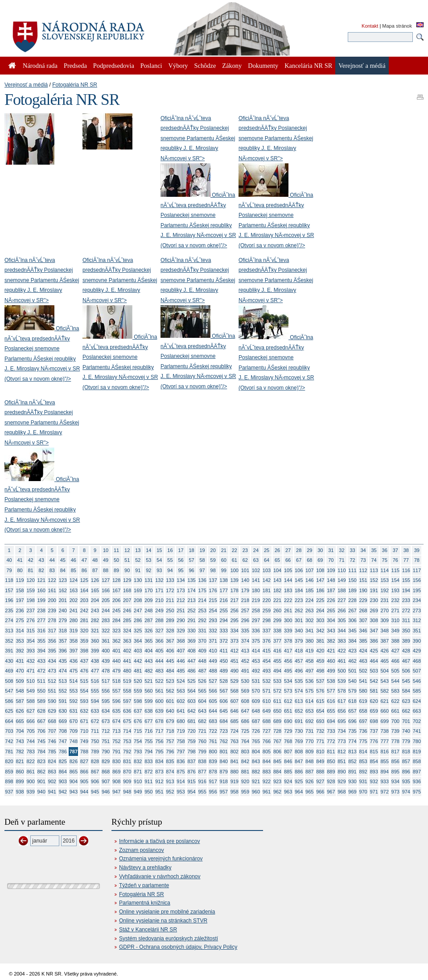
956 (213, 792)
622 (395, 701)
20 (213, 550)
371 (213, 641)
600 (159, 701)
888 (320, 772)
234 (417, 600)
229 (363, 600)
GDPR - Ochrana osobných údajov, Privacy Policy (178, 947)
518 (116, 681)
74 (374, 560)
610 (267, 701)
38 (406, 550)
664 (9, 721)
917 (213, 781)
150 (352, 580)
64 (267, 560)
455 (277, 661)
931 (363, 781)
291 (191, 620)
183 (288, 590)
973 (395, 792)
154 (395, 580)
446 (181, 661)
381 (320, 641)
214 (202, 600)
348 (385, 631)
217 (235, 600)
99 (224, 570)
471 (30, 671)
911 (148, 781)
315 (30, 631)
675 (127, 721)
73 (363, 560)
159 (30, 590)
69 (320, 560)
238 (41, 610)
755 (148, 741)
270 (385, 610)
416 (277, 651)
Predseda (75, 66)
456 (288, 661)
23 (245, 550)
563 (181, 691)
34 (363, 550)
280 (74, 620)
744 (30, 741)
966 (320, 792)
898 (9, 781)
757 (170, 741)
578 (342, 691)
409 (202, 651)
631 (74, 711)
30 (320, 550)
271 (395, 610)
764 (245, 741)
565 (202, 691)
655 (331, 711)
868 (106, 772)
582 (385, 691)
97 (202, 570)
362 (116, 641)
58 (202, 560)
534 (288, 681)
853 (363, 761)
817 (395, 752)
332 (213, 631)
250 (170, 610)
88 (106, 570)
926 (309, 781)
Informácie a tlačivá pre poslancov (159, 841)
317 (52, 631)
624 (417, 701)
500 (342, 671)
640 (170, 711)
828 (95, 761)
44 (52, 560)
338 (277, 631)
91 (138, 570)
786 (63, 752)
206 (116, 600)
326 (148, 631)
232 (395, 600)
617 (342, 701)
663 (417, 711)
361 (106, 641)
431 (20, 661)
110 (342, 570)
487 (202, 671)
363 (127, 641)
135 (191, 580)
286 (138, 620)
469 (9, 671)
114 (385, 570)
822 (30, 761)
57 (191, 560)
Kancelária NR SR (308, 66)
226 (331, 600)
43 (41, 560)
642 (191, 711)
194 (406, 590)
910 (138, 781)
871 (138, 772)
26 (277, 550)
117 (417, 570)
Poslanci (151, 66)
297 (256, 620)
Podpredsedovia (114, 66)
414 (256, 651)
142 (267, 580)
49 (106, 560)
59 (213, 560)
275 (20, 620)
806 (277, 752)
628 (41, 711)
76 (395, 560)
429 (417, 651)
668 (52, 721)
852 (352, 761)
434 (52, 661)
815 (374, 752)
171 (159, 590)
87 (95, 570)
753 (127, 741)
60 (224, 560)
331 (202, 631)
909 (127, 781)
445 (170, 661)
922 (267, 781)
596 (116, 701)
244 (106, 610)
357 (63, 641)
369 (191, 641)
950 (148, 792)
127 (106, 580)
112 (363, 570)
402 (127, 651)
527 (213, 681)
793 (138, 752)
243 (95, 610)
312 (417, 620)
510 (30, 681)
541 (363, 681)
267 (352, 610)
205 (106, 600)
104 (277, 570)
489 (224, 671)
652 (299, 711)
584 (406, 691)
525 (191, 681)
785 (52, 752)
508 (9, 681)
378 (288, 641)
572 (277, 691)
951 (159, 792)
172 (170, 590)
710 (84, 731)
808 (299, 752)
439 (106, 661)
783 (30, 752)
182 (277, 590)
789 (95, 752)
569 (245, 691)
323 (116, 631)
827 (84, 761)
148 (331, 580)
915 (191, 781)
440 (116, 661)
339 (288, 631)
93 (159, 570)
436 (74, 661)
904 (74, 781)
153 (385, 580)
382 (331, 641)
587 (20, 701)
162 (63, 590)
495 (288, 671)
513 (63, 681)
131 (148, 580)
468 (417, 661)
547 (9, 691)
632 (84, 711)
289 (170, 620)
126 (95, 580)
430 (9, 661)
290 (181, 620)
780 (417, 741)
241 (74, 610)
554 (84, 691)
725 (245, 731)
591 (63, 701)
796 (170, 752)
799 (202, 752)
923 (277, 781)
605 (213, 701)
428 (406, 651)
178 (235, 590)
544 (395, 681)
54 (159, 560)
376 (267, 641)
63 (256, 560)
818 (406, 752)
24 (256, 550)
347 (374, 631)
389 (406, 641)
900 (30, 781)
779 (406, 741)
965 (309, 792)
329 (181, 631)
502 (363, 671)
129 (127, 580)
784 (41, 752)
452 (245, 661)
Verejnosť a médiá (26, 85)
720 (191, 731)
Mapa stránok (397, 26)
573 (288, 691)
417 (288, 651)
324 (127, 631)
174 (191, 590)
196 (9, 600)
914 (181, 781)
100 (235, 570)
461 (342, 661)
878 (213, 772)
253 (202, 610)
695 (342, 721)
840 (224, 761)
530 (245, 681)
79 (9, 570)
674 (116, 721)
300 (288, 620)
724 (235, 731)
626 (20, 711)
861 (30, 772)
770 (309, 741)
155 (406, 580)
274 (9, 620)
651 (288, 711)
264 (320, 610)
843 (256, 761)
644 (213, 711)
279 (63, 620)
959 (245, 792)
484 (170, 671)
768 (288, 741)
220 (267, 600)
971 (374, 792)
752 (116, 741)
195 (417, 590)
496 (299, 671)
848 (309, 761)
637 (138, 711)
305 (342, 620)
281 (84, 620)
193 (395, 590)
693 (320, 721)
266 (342, 610)
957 (224, 792)
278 (52, 620)
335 (245, 631)
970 (363, 792)
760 (202, 741)
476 (84, 671)
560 (148, 691)
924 (288, 781)
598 (138, 701)
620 (374, 701)
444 (159, 661)
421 (331, 651)
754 (138, 741)
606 (224, 701)
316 (41, 631)
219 (256, 600)
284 (116, 620)
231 (385, 600)
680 (181, 721)
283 (106, 620)
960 (256, 792)
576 (320, 691)
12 (127, 550)
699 (385, 721)
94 (170, 570)
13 (138, 550)
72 (352, 560)
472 (41, 671)
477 (95, 671)
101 (245, 570)
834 (159, 761)
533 (277, 681)
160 (41, 590)
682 (202, 721)
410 (213, 651)
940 (41, 792)
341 (309, 631)
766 (267, 741)
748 (74, 741)
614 (309, 701)
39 (417, 550)
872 (148, 772)
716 (148, 731)
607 (235, 701)
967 (331, 792)
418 (299, 651)
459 (320, 661)
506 (406, 671)
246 (127, 610)
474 (63, 671)
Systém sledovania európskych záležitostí (169, 938)
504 (385, 671)
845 (277, 761)
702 (417, 721)
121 (41, 580)
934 (395, 781)
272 (406, 610)
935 (406, 781)
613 (299, 701)
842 (245, 761)
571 (267, 691)
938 (20, 792)
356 (52, 641)
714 (127, 731)
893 (374, 772)
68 (309, 560)
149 (342, 580)
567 (224, 691)
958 (235, 792)
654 (320, 711)
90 (127, 570)
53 (148, 560)
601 (170, 701)
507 (417, 671)
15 (159, 550)
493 (267, 671)
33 (352, 550)
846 (288, 761)
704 (20, 731)
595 (106, 701)
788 (84, 752)
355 (41, 641)
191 (374, 590)
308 (374, 620)
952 (170, 792)
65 (277, 560)
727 (267, 731)
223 (299, 600)
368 (181, 641)
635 (116, 711)
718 (170, 731)
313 (9, 631)
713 (116, 731)
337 (267, 631)
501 (352, 671)
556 (106, 691)
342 (320, 631)
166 (106, 590)
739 (395, 731)
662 (406, 711)
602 (181, 701)
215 (213, 600)
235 (9, 610)
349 (395, 631)
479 (116, 671)
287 (148, 620)
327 (159, 631)
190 (363, 590)
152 (374, 580)
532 (267, 681)
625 (9, 711)
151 (363, 580)
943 (74, 792)
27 (288, 550)
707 (52, 731)
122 (52, 580)
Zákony (232, 66)
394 (41, 651)
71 (342, 560)
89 (116, 570)
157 (9, 590)
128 (116, 580)
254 (213, 610)
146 (309, 580)
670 (74, 721)
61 (235, 560)
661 (395, 711)
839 (213, 761)
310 (395, 620)
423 (352, 651)
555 (95, 691)
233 (406, 600)
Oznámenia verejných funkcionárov (161, 859)
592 (74, 701)
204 (95, 600)
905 (84, 781)
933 (385, 781)
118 (9, 580)
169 (138, 590)
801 (224, 752)
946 (106, 792)
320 (84, 631)
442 (138, 661)
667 (41, 721)
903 (63, 781)
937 (9, 792)
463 (363, 661)
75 (385, 560)
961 (267, 792)
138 (224, 580)
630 (63, 711)
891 (352, 772)
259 (267, 610)
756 (159, 741)
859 (9, 772)
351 (417, 631)
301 (299, 620)
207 (127, 600)
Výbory (178, 66)
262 (299, 610)
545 (406, 681)
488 (213, 671)
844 (267, 761)
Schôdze (205, 66)
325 (138, 631)
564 (191, 691)
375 (256, 641)
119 (20, 580)
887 (309, 772)
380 (309, 641)
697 (363, 721)
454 (267, 661)
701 (406, 721)
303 (320, 620)
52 (138, 560)
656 (342, 711)
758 (181, 741)
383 (342, 641)
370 (202, 641)
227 (342, 600)
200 (52, 600)
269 (374, 610)
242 (84, 610)
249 (159, 610)
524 (181, 681)
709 (74, 731)
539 (342, 681)
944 (84, 792)
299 (277, 620)
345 (352, 631)
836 (181, 761)
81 (31, 570)
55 (170, 560)
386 (374, 641)
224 (309, 600)
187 (331, 590)
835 (170, 761)
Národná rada (40, 66)
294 (224, 620)
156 (417, 580)
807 (288, 752)
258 (256, 610)
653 (309, 711)
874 (170, 772)
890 (342, 772)
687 (256, 721)
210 (159, 600)
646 (235, 711)
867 (95, 772)
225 (320, 600)
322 (106, 631)
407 (181, 651)
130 (138, 580)
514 (74, 681)
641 (181, 711)
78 (417, 560)
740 (406, 731)
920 (245, 781)
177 (224, 590)
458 (309, 661)
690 (288, 721)
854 (374, 761)
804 (256, 752)
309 (385, 620)
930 (352, 781)
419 (309, 651)
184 (299, 590)
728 (277, 731)
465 (385, 661)
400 (106, 651)
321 (95, 631)
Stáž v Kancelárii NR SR (148, 930)
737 (374, 731)
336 (256, 631)
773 (342, 741)
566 (213, 691)
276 (30, 620)
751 (106, 741)
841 (235, 761)
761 (213, 741)
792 (127, 752)
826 (74, 761)
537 (320, 681)
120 (30, 580)
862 (41, 772)
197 (20, 600)
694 (331, 721)
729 (288, 731)
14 (148, 550)
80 (20, 570)
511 (41, 681)
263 (309, 610)
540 (352, 681)
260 (277, 610)
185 (309, 590)
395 (52, 651)
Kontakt (370, 26)
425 (374, 651)
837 (191, 761)
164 (84, 590)
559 (138, 691)
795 (159, 752)
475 (74, 671)
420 (320, 651)
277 (41, 620)
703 (9, 731)
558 (127, 691)
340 (299, 631)
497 (309, 671)
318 (63, 631)
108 (320, 570)
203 (84, 600)
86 (84, 570)
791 (116, 752)
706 (41, 731)
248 (148, 610)
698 (374, 721)
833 (148, 761)
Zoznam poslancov (142, 850)
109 (331, 570)
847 (299, 761)
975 (417, 792)
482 (148, 671)
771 (320, 741)
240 (63, 610)
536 (309, 681)
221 (277, 600)
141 (256, 580)
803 (245, 752)
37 (395, 550)
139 (235, 580)
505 (395, 671)
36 (385, 550)
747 (63, 741)
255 (224, 610)
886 (299, 772)
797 (181, 752)
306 (352, 620)
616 (331, 701)
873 (159, 772)
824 (52, 761)
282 (95, 620)
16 (170, 550)
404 (148, 651)
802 (235, 752)
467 (406, 661)
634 (106, 711)
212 (181, 600)
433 (41, 661)
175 (202, 590)
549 (30, 691)
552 (63, 691)
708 (63, 731)
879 (224, 772)
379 (299, 641)
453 (256, 661)
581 (374, 691)
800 (213, 752)
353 (20, 641)
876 (191, 772)
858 (417, 761)
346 (363, 631)
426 (385, 651)
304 (331, 620)
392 (20, 651)
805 (267, 752)
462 (352, 661)
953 (181, 792)
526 (202, 681)
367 (170, 641)
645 (224, 711)
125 (84, 580)
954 (191, 792)
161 (52, 590)
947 (116, 792)
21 (224, 550)
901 (41, 781)
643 (202, 711)
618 (352, 701)
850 (331, 761)
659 (374, 711)
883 (267, 772)
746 (52, 741)
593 (84, 701)
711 (95, 731)
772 (331, 741)
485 (181, 671)
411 (224, 651)
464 (374, 661)
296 (245, 620)
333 (224, 631)
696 (352, 721)
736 (363, 731)
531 (256, 681)
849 (320, 761)
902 (52, 781)
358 (74, 641)
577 (331, 691)
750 (95, 741)
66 (288, 560)
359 (84, 641)
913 (170, 781)
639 (159, 711)
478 (106, 671)
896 (406, 772)
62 (245, 560)
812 (342, 752)
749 (84, 741)
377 (277, 641)
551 (52, 691)
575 (309, 691)
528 (224, 681)
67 (299, 560)
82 (41, 570)
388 (395, 641)
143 (277, 580)
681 (191, 721)
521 (148, 681)
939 (30, 792)
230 (374, 600)
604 (202, 701)
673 (106, 721)
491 (245, 671)
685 (235, 721)
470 (20, 671)
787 (74, 752)
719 (181, 731)
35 (374, 550)
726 (256, 731)
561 (159, 691)
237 (30, 610)
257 (245, 610)
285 (127, 620)
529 (235, 681)
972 (385, 792)
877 (202, 772)
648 (256, 711)
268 (363, 610)
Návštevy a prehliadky (145, 868)
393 (30, 651)
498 (320, 671)
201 (63, 600)
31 (331, 550)
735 (352, 731)
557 (116, 691)
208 (138, 600)
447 (191, 661)
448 (202, 661)
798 (191, 752)
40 (9, 560)
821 (20, 761)
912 (159, 781)
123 (63, 580)
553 (74, 691)
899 (20, 781)
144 (288, 580)
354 (30, 641)
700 (395, 721)
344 (342, 631)
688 (267, 721)
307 (363, 620)
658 (363, 711)
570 (256, 691)
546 (417, 681)
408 (191, 651)
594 (95, 701)
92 (148, 570)
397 (74, 651)
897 (417, 772)
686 (245, 721)
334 (235, 631)
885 (288, 772)
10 (106, 550)
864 (63, 772)
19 (202, 550)
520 (138, 681)
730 (299, 731)
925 (299, 781)
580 (363, 691)
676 (138, 721)
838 (202, 761)
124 (74, 580)
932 (374, 781)
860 (20, 772)
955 (202, 792)
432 (30, 661)
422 (342, 651)
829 (106, 761)
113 (374, 570)
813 (352, 752)
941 (52, 792)
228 (352, 600)
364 (138, 641)
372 (224, 641)
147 (320, 580)
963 (288, 792)
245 (116, 610)
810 (320, 752)
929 (342, 781)
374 (245, 641)
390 (417, 641)
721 (202, 731)
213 (191, 600)
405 (159, 651)
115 (395, 570)
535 (299, 681)
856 (395, 761)
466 (395, 661)
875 (181, 772)
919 (235, 781)
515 (84, 681)
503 (374, 671)
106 (299, 570)
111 (352, 570)
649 (267, 711)
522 (159, 681)
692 (309, 721)
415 (267, 651)
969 (352, 792)
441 (127, 661)
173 (181, 590)
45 (63, 560)
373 (235, 641)
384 (352, 641)
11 (116, 550)
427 (395, 651)
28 (299, 550)
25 (267, 550)
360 (95, 641)
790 (106, 752)
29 (309, 550)
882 (256, 772)
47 (84, 560)
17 (181, 550)
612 (288, 701)
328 (170, 631)
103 (267, 570)
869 (116, 772)
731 (309, 731)
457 (299, 661)
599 (148, 701)
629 (52, 711)
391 (9, 651)
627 (30, 711)
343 (331, 631)
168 (127, 590)
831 (127, 761)
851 (342, 761)
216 (224, 600)
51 (127, 560)
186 (320, 590)
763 (235, 741)
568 (235, 691)
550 (41, 691)
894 (385, 772)
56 (181, 560)
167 (116, 590)
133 (170, 580)
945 (95, 792)
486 (191, 671)
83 (52, 570)
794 (148, 752)
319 (74, 631)
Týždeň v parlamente (144, 885)
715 (138, 731)
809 (309, 752)
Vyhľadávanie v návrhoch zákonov (160, 876)
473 (52, 671)
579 (352, 691)
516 (95, 681)
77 (406, 560)
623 (406, 701)
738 (385, 731)
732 (320, 731)
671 (84, 721)
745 (41, 741)
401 (116, 651)
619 (363, 701)
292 (202, 620)
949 (138, 792)
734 (342, 731)
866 (84, 772)
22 (235, 550)
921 (256, 781)
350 (406, 631)
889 (331, 772)
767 (277, 741)
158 (20, 590)
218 (245, 600)
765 (256, 741)
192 (385, 590)
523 (170, 681)
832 (138, 761)
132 (159, 580)
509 (20, 681)
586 (9, 701)
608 (245, 701)
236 (20, 610)
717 (159, 731)
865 (74, 772)
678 (159, 721)
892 (363, 772)
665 (20, 721)
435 (63, 661)
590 (52, 701)
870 (127, 772)
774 (352, 741)
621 (385, 701)
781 (9, 752)
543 (385, 681)
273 (417, 610)
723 (224, 731)
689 (277, 721)
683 (213, 721)
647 (245, 711)
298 (267, 620)
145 (299, 580)
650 (277, 711)
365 (148, 641)
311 (406, 620)
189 (352, 590)
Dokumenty (263, 66)
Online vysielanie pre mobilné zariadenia (167, 912)
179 (245, 590)
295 (235, 620)
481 (138, 671)
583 (395, 691)
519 (127, 681)
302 (309, 620)
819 (417, 752)
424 (363, 651)
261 (288, 610)
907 (106, 781)
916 (202, 781)
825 (63, 761)
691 (299, 721)
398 (84, 651)
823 (41, 761)
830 (116, 761)
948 (127, 792)
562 (170, 691)
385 (363, 641)
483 (159, 671)
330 (191, 631)
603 (191, 701)
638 (148, 711)
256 (235, 610)
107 (309, 570)
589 (41, 701)
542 (374, 681)
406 (170, 651)
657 (352, 711)
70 (331, 560)
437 (84, 661)
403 (138, 651)
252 (191, 610)
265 (331, 610)
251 (181, 610)
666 (30, 721)
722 (213, 731)
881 (245, 772)
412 (235, 651)
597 (127, 701)
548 (20, 691)
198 (30, 600)
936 (417, 781)
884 (277, 772)
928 (331, 781)
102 (256, 570)
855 (385, 761)
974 (406, 792)
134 (181, 580)
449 (213, 661)
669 (63, 721)
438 (95, 661)
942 (63, 792)
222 (288, 600)
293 (213, 620)
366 (159, 641)
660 (385, 711)
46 (74, 560)
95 (181, 570)
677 (148, 721)
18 (191, 550)
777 (385, 741)
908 (116, 781)
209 (148, 600)
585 (417, 691)
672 (95, 721)
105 (288, 570)
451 (235, 661)
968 (342, 792)
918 (224, 781)
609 (256, 701)
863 (52, 772)
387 (385, 641)
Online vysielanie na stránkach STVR (163, 921)
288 (159, 620)
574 (299, 691)
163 (74, 590)
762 (224, 741)
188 (342, 590)
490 (235, 671)
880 (235, 772)
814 (363, 752)
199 (41, 600)
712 (106, 731)
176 (213, 590)
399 (95, 651)
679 (170, 721)
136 (202, 580)
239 (52, 610)
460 (331, 661)
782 (20, 752)
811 (331, 752)
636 (127, 711)
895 (395, 772)
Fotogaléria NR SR (75, 85)
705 (30, 731)
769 (299, 741)
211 (170, 600)
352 (9, 641)
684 (224, 721)
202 (74, 600)
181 (267, 590)
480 (127, 671)
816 (385, 752)
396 (63, 651)
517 (106, 681)
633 (95, 711)
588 (30, 701)
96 (191, 570)
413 (245, 651)
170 (148, 590)
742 (9, 741)
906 (95, 781)
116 (406, 570)
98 (213, 570)
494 (277, 671)
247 (138, 610)
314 (20, 631)
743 (20, 741)
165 (95, 590)
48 (95, 560)
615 (320, 701)
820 (9, 761)
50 (116, 560)
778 (395, 741)
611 (277, 701)
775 (363, 741)
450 (224, 661)
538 (331, 681)
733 (331, 731)
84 (63, 570)
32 (342, 550)
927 (320, 781)
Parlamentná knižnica (145, 903)
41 (20, 560)
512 (52, 681)
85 (74, 570)
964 (299, 792)
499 (331, 671)
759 (191, 741)
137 (213, 580)
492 (256, 671)
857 (406, 761)
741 (417, 731)
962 (277, 792)
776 (374, 741)
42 (31, 560)
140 (245, 580)
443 (148, 661)
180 (256, 590)
